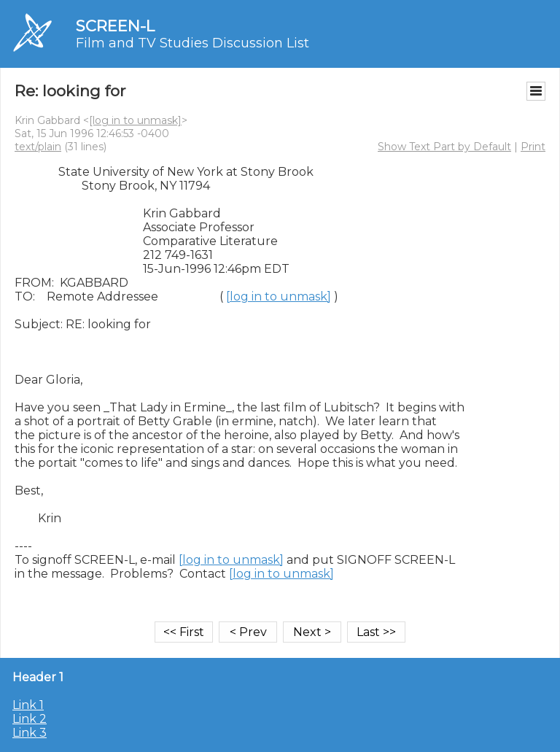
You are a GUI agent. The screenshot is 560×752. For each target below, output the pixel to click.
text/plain (38, 147)
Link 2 (30, 719)
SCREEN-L (115, 26)
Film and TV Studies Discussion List (192, 43)
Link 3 (30, 733)
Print (533, 147)
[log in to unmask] (135, 120)
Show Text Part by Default (444, 147)
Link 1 (28, 705)
